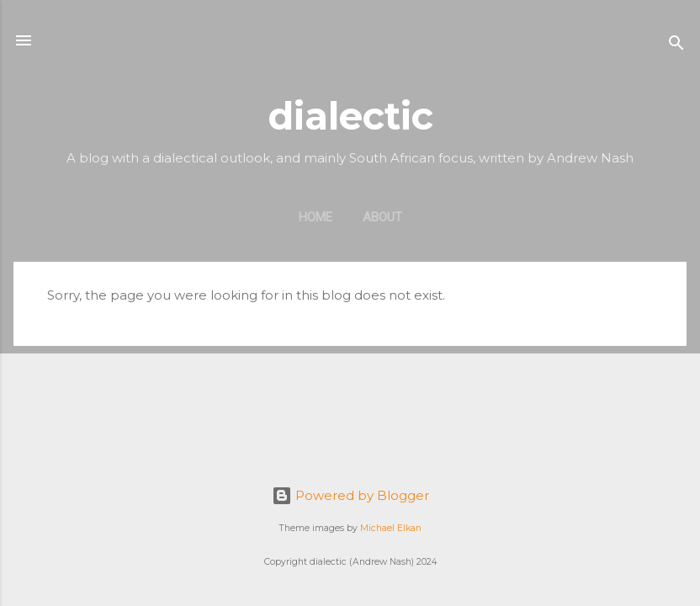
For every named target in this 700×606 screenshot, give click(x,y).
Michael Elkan (391, 528)
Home (316, 217)
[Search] (676, 46)
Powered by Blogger (350, 495)
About (382, 217)
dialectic (350, 116)
